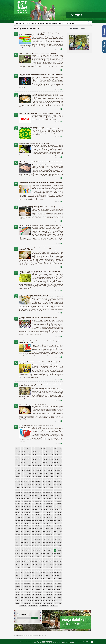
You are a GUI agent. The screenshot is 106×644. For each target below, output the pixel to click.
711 (55, 562)
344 (28, 504)
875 (38, 589)
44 (44, 454)
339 (60, 501)
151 (58, 471)
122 (25, 468)
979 (48, 606)
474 (58, 523)
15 (58, 449)
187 (17, 479)
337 (55, 501)
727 (52, 564)
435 (44, 518)
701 (28, 562)
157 (28, 473)
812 (52, 578)
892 (38, 592)
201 (55, 479)
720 (33, 564)
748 (17, 570)
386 (49, 509)
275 (25, 493)
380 (33, 509)
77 (41, 460)
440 (58, 518)
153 (17, 473)
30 (52, 451)
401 (44, 512)
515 (30, 531)
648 (22, 553)
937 (22, 600)
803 (28, 578)
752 (28, 570)
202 (58, 479)
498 (30, 529)
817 (19, 581)
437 (49, 518)
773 (38, 573)
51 (16, 457)
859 (41, 586)
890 (33, 592)
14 (55, 449)
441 (60, 518)
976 (40, 606)
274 (22, 493)
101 (60, 462)
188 (19, 479)
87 (22, 462)
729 (58, 564)
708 (47, 562)
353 (52, 504)
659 (52, 553)
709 (49, 562)
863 (52, 586)
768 (25, 573)
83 (58, 460)
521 (47, 531)
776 (47, 573)
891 (36, 592)
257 (22, 490)
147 (47, 471)
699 (22, 562)
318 (49, 498)
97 (49, 462)
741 (44, 567)
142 (33, 471)
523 (52, 531)
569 (38, 540)
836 (25, 584)
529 (22, 534)
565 (28, 540)
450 (38, 520)
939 (28, 600)
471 (49, 523)
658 (49, 553)
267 (49, 490)
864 (55, 586)
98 (52, 462)
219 (58, 482)
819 (25, 581)
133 (55, 468)
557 (52, 537)
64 (52, 457)
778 (52, 573)
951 (60, 600)
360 (25, 507)
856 (33, 586)
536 (41, 534)
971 (26, 606)
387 (52, 509)
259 (28, 490)
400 (41, 512)
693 (52, 559)
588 (44, 542)
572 (47, 540)
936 (19, 600)
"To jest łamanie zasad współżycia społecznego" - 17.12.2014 (37, 206)
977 (43, 606)
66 (58, 457)
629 (17, 551)
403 (49, 512)
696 (60, 559)
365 (38, 507)
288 (60, 493)
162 (41, 473)
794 (49, 575)
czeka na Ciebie (73, 622)
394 (25, 512)
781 (60, 573)
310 (28, 498)
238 (17, 487)
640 (47, 551)
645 (60, 551)
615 (25, 548)
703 (33, 562)
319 (52, 498)
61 (44, 457)
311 (30, 498)
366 (41, 507)
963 (47, 603)
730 (60, 564)
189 (22, 479)
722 (38, 564)
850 (17, 586)
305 (60, 495)
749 (19, 570)
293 (28, 495)
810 (47, 578)
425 (17, 518)
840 (36, 584)
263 (38, 490)
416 (38, 515)
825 (41, 581)
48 (55, 454)
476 (17, 526)
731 (17, 567)
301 (49, 495)
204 (17, 482)
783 (19, 575)
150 (55, 471)
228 (36, 484)
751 (25, 570)
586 (38, 542)
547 (25, 537)
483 (36, 526)
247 (41, 487)
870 (25, 589)
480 (28, 526)
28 (47, 451)
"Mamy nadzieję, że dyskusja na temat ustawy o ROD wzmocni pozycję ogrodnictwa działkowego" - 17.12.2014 (40, 272)
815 (60, 578)
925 (36, 598)
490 (55, 526)
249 (47, 487)
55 (27, 457)
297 (38, 495)
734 (25, 567)
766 (19, 573)
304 (58, 495)
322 (60, 498)
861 (47, 586)
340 (17, 504)
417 (41, 515)
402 (47, 512)
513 (25, 531)
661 (58, 553)
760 (49, 570)
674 (47, 556)
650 (28, 553)
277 (30, 493)
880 (52, 589)
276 (28, 493)
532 (30, 534)
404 (52, 512)
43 (41, 454)
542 (58, 534)
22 (30, 451)
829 (52, 581)
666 (25, 556)
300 (47, 495)
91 (33, 462)
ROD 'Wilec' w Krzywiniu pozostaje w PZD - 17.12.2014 (35, 144)
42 (38, 454)
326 (25, 501)
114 (49, 465)
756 (38, 570)
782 (17, 575)
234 (52, 484)
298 (41, 495)
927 (41, 598)
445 (25, 520)
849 (60, 584)
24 (36, 451)
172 (22, 476)
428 (25, 518)
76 (38, 460)
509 (60, 529)
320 (55, 498)
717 (25, 564)
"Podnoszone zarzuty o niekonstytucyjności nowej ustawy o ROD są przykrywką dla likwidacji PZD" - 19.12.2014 (39, 34)
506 (52, 529)
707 (44, 562)
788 (33, 575)
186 (60, 476)
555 (47, 537)
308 (22, 498)
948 (52, 600)
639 (44, 551)
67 (60, 457)
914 (52, 595)
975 (37, 606)
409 (19, 515)
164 (47, 473)
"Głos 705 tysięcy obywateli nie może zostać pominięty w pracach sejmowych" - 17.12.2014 (38, 249)
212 (38, 482)
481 (30, 526)
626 (55, 548)
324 (19, 501)
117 (58, 465)
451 (41, 520)
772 (36, 573)
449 (36, 520)
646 (17, 553)
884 (17, 592)
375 (19, 509)
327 (28, 501)
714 (17, 564)
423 (58, 515)
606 (47, 545)
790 (38, 575)
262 (36, 490)
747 (60, 567)
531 (28, 534)
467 (38, 523)
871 (28, 589)
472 (52, 523)
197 (44, 479)
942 (36, 600)
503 (44, 529)
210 (33, 482)
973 (32, 606)
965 (52, 603)
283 (47, 493)
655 (41, 553)
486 (44, 526)
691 (47, 559)
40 (33, 454)
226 (30, 484)
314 (38, 498)
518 (38, 531)
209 (30, 482)
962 (44, 603)
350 (44, 504)
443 (19, 520)
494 (19, 529)
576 (58, 540)
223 (22, 484)
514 (28, 531)
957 (30, 603)
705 (38, 562)
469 (44, 523)
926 (38, 598)
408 (17, 515)
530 (25, 534)
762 (55, 570)
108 (33, 465)
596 (19, 545)
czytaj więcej (58, 49)
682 (22, 559)
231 (44, 484)
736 (30, 567)
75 (36, 460)
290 (19, 495)
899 (58, 592)
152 (60, 471)
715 (19, 564)
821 (30, 581)
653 (36, 553)
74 (33, 460)
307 (19, 498)
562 (19, 540)
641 (49, 551)
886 (22, 592)
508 (58, 529)
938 (25, 600)
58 (36, 457)
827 (47, 581)
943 (38, 600)
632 (25, 551)
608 (52, 545)
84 (60, 460)
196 (41, 479)
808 (41, 578)
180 (44, 476)
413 (30, 515)
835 (22, 584)
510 (17, 531)
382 (38, 509)
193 (33, 479)
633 (28, 551)
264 (41, 490)
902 (19, 595)
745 (55, 567)
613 (19, 548)
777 (49, 573)
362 (30, 507)
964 (49, 603)
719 (30, 564)
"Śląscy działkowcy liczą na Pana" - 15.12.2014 (32, 405)
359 (22, 507)
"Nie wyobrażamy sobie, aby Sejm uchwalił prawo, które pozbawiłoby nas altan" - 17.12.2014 (40, 162)
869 (22, 589)
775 (44, 573)
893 (41, 592)
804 (30, 578)
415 (36, 515)
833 (17, 584)
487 (47, 526)
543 (60, 534)
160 (36, 473)
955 (25, 603)
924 (33, 598)
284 (49, 493)
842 (41, 584)
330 (36, 501)
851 (19, 586)
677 (55, 556)
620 (38, 548)
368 (47, 507)
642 (52, 551)
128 (41, 468)
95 (44, 462)
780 (58, 573)
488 (49, 526)
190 (25, 479)
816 (17, 581)
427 (22, 518)
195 (38, 479)
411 (25, 515)
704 (36, 562)
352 (49, 504)
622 (44, 548)
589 (47, 542)
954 (22, 603)
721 (36, 564)
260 (30, 490)
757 (41, 570)
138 (22, 471)
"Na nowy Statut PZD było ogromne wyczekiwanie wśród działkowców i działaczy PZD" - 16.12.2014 (40, 385)
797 (58, 575)
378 (28, 509)
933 (58, 598)
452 (44, 520)
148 (49, 471)
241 (25, 487)
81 (52, 460)
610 (58, 545)
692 (49, 559)
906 (30, 595)
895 (47, 592)
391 (17, 512)
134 (58, 468)
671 (38, 556)
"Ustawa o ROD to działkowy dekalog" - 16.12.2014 (34, 295)
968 (60, 603)
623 (47, 548)
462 (25, 523)
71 (25, 460)
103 (19, 465)
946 (47, 600)
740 (41, 567)
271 (60, 490)
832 (60, 581)
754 (33, 570)
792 (44, 575)
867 (17, 589)
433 (38, 518)
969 (21, 606)
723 (41, 564)
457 (58, 520)
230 (41, 484)
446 (28, 520)
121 (22, 468)
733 (22, 567)
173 (25, 476)
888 (28, 592)
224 (25, 484)
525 (58, 531)
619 (36, 548)
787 (30, 575)
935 (17, 600)
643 (55, 551)
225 (28, 484)
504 (47, 529)
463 (28, 523)
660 (55, 553)
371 (55, 507)
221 (17, 484)
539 (49, 534)
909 (38, 595)
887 (25, 592)
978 (45, 606)
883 (60, 589)
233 (49, 484)
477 (19, 526)
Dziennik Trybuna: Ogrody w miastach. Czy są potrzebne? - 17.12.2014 (39, 114)
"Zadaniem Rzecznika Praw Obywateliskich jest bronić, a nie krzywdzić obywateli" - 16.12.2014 (40, 342)
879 (49, 589)
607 (49, 545)
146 (44, 471)
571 (44, 540)
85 (16, 462)
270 (58, 490)
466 (36, 523)
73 (30, 460)
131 (49, 468)
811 (49, 578)
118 (60, 465)
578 (17, 542)
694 (55, 559)
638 (41, 551)
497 (28, 529)
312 (33, 498)
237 (60, 484)
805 (33, 578)
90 (30, 462)
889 (30, 592)
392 (19, 512)
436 (47, 518)
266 (47, 490)
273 (19, 493)
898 (55, 592)
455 (52, 520)
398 (36, 512)
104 (22, 465)
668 (30, 556)
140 (28, 471)
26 (41, 451)
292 (25, 495)
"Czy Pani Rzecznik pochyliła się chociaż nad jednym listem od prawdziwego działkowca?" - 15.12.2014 (37, 426)
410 (22, 515)
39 (30, 454)
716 (22, 564)
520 (44, 531)
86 (19, 462)
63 (49, 457)
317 (47, 498)
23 (33, 451)
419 (47, 515)
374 (17, 509)
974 (34, 606)
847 (55, 584)
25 (38, 451)
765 (17, 573)
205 (19, 482)
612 (17, 548)
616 (28, 548)
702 (30, 562)
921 (25, 598)
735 (28, 567)
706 (41, 562)
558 (55, 537)
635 (33, 551)
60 (41, 457)
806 (36, 578)
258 (25, 490)
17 (16, 451)
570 (41, 540)
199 (49, 479)
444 (22, 520)
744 (52, 567)
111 (41, 465)
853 (25, 586)
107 (30, 465)
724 (44, 564)
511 (19, 531)
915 (55, 595)
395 (28, 512)
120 (19, 468)
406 (58, 512)
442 (17, 520)
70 (22, 460)
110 (38, 465)
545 (19, 537)
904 (25, 595)
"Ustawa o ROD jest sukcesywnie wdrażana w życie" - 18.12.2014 (38, 54)
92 (36, 462)
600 (30, 545)
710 (52, 562)
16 (60, 449)
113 (47, 465)
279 (36, 493)
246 (38, 487)
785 (25, 575)
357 (17, 507)
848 (58, 584)
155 (22, 473)
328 (30, 501)
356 (60, 504)
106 (28, 465)
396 (30, 512)
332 (41, 501)
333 (44, 501)
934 (60, 598)
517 (36, 531)
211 (36, 482)
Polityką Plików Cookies (47, 641)
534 (36, 534)
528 (19, 534)
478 (22, 526)
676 (52, 556)
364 (36, 507)
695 (58, 559)
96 (47, 462)
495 (22, 529)
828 (49, 581)
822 (33, 581)
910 (41, 595)
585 (36, 542)
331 (38, 501)
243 (30, 487)
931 (52, 598)
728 (55, 564)
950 (58, 600)
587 (41, 542)
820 (28, 581)
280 (38, 493)
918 (17, 598)
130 (47, 468)
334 (47, 501)
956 (28, 603)
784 (22, 575)
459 (17, 523)
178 (38, 476)
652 (33, 553)
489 (52, 526)
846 (52, 584)
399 (38, 512)
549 (30, 537)
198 (47, 479)
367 (44, 507)
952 (17, 603)
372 (58, 507)
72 (27, 460)
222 (19, 484)
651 (30, 553)
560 (60, 537)
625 (52, 548)
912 (47, 595)
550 (33, 537)
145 (41, 471)
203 (60, 479)
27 (44, 451)
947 (49, 600)
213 (41, 482)
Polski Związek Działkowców (30, 635)
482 (33, 526)
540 (52, 534)
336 (52, 501)
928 (44, 598)
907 (33, 595)
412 (28, 515)
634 (30, 551)
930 (49, 598)
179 (41, 476)
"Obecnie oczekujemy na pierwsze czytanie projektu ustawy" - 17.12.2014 (41, 226)
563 (22, 540)
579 (19, 542)
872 (30, 589)
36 (22, 454)
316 (44, 498)
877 (44, 589)
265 (44, 490)
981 (54, 606)
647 (19, 553)
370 (52, 507)
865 (58, 586)
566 (30, 540)
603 (38, 545)
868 (19, 589)
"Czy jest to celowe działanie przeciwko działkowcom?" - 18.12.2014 (39, 94)
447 (30, 520)
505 (49, 529)
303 (55, 495)
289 (17, 495)
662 (60, 553)
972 (29, 606)
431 (33, 518)
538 (47, 534)
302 (52, 495)
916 (58, 595)
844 (47, 584)
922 (28, 598)
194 (36, 479)
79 (47, 460)
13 (52, 449)
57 (33, 457)
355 (58, 504)
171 (19, 476)
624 (49, 548)
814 (58, 578)
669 (33, 556)
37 (25, 454)
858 (38, 586)
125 (33, 468)
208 (28, 482)
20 (25, 451)
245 (36, 487)
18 (19, 451)
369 (49, 507)
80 (49, 460)
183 (52, 476)
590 (49, 542)
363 (33, 507)
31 (55, 451)
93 (38, 462)
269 (55, 490)
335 (49, 501)
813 (55, 578)
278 (33, 493)
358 (19, 507)
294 (30, 495)
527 (17, 534)
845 (49, 584)
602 (36, 545)
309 (25, 498)
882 (58, 589)
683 (25, 559)
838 (30, 584)
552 (38, 537)
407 (60, 512)
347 (36, 504)
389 (58, 509)
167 (55, 473)
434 (41, 518)
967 (58, 603)
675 (49, 556)
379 (30, 509)
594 (60, 542)
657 (47, 553)
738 (36, 567)
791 (41, 575)
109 (36, 465)
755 (36, 570)
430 (30, 518)
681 (19, 559)
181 (47, 476)
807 (38, 578)
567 (33, 540)
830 (55, 581)
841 (38, 584)
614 (22, 548)
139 (25, 471)
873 (33, 589)
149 (52, 471)
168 (58, 473)
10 (44, 449)
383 (41, 509)
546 (22, 537)
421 (52, 515)
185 (58, 476)
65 (55, 457)
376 (22, 509)
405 (55, 512)
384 (44, 509)
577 (60, 540)
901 (17, 595)
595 (17, 545)
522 (49, 531)
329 (33, 501)
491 (58, 526)
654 (38, 553)
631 (22, 551)
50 (60, 454)
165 (49, 473)
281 (41, 493)
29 (49, 451)
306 (17, 498)
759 (47, 570)
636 (36, 551)
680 (17, 559)
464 (30, 523)
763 (58, 570)
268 (52, 490)
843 (44, 584)
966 (55, 603)
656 (44, 553)
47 (52, 454)
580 (22, 542)
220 (60, 482)
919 (19, 598)
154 (19, 473)
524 (55, 531)
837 (28, 584)
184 (55, 476)
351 (47, 504)
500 (36, 529)
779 (55, 573)
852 (22, 586)
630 (19, 551)
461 (22, 523)
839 (33, 584)
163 (44, 473)
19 (22, 451)
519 (41, 531)
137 (19, 471)
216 (49, 482)
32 (58, 451)
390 (60, 509)
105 (25, 465)
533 (33, 534)
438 (52, 518)
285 (52, 493)
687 (36, 559)
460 (19, 523)
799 (17, 578)
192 (30, 479)
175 (30, 476)
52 (19, 457)
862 (49, 586)
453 (47, 520)
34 (16, 454)
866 (60, 586)
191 (28, 479)
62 (47, 457)
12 (49, 449)
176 (33, 476)
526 (60, 531)
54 (25, 457)
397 (33, 512)
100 (58, 462)
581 (25, 542)
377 (25, 509)
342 (22, 504)
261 (33, 490)
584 (33, 542)
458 (60, 520)
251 (52, 487)
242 (28, 487)
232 (47, 484)
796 (55, 575)
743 (49, 567)
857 (36, 586)
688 (38, 559)
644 (58, 551)
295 (33, 495)
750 (22, 570)
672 (41, 556)
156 (25, 473)
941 (33, 600)
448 (33, 520)
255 (17, 490)
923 (30, 598)
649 (25, 553)
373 (60, 507)
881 (55, 589)
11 (47, 449)
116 (55, 465)
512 (22, 531)
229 (38, 484)
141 (30, 471)
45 (47, 454)
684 (28, 559)
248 (44, 487)
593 (58, 542)
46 (49, 454)
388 (55, 509)
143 (36, 471)
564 (25, 540)
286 (55, 493)
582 (28, 542)
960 (38, 603)
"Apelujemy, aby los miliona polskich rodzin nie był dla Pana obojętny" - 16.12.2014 (40, 362)
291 (22, 495)
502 (41, 529)
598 (25, 545)
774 (41, 573)
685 (30, 559)
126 (36, 468)
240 (22, 487)
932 (55, 598)
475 (60, 523)
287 (58, 493)
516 (33, 531)
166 (52, 473)
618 (33, 548)
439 (55, 518)
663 (17, 556)
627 (58, 548)
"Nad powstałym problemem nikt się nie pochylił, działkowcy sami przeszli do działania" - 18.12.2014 (41, 75)
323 (17, 501)
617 (30, 548)
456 (55, 520)
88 (25, 462)
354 (55, 504)
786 (28, 575)
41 (36, 454)
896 (49, 592)
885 (19, 592)
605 (44, 545)
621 (41, 548)
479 (25, 526)
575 (55, 540)
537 (44, 534)
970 (23, 606)
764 (60, 570)
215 (47, 482)
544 (17, 537)
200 (52, 479)
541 (55, 534)
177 (36, 476)
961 (41, 603)
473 (55, 523)
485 (41, 526)
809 (44, 578)
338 (58, 501)
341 (19, 504)
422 (55, 515)
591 (52, 542)
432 (36, 518)
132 (52, 468)
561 (17, 540)
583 (30, 542)
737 (33, 567)
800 (19, 578)
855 (30, 586)
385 (47, 509)
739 (38, 567)
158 (30, 473)
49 (58, 454)
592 (55, 542)
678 (58, 556)
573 (49, 540)
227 (33, 484)
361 (28, 507)
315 (41, 498)
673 (44, 556)
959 (36, 603)
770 (30, 573)
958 (33, 603)
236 (58, 484)
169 (60, 473)
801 (22, 578)
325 (22, 501)
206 (22, 482)
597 (22, 545)
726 (49, 564)
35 (19, 454)
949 (55, 600)
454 (49, 520)
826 (44, 581)
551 (36, 537)
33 (60, 451)
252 (55, 487)
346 (33, 504)
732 (19, 567)
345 (30, 504)
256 (19, 490)
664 (19, 556)
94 (41, 462)
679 (60, 556)
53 (22, 457)
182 (49, 476)
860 (44, 586)
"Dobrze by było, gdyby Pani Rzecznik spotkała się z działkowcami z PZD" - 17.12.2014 (41, 183)
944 (41, 600)
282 (44, 493)
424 (60, 515)
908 (36, 595)
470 (47, 523)
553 (41, 537)
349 (41, 504)
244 (33, 487)
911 (44, 595)
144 (38, 471)
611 (60, 545)
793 (47, 575)
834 (19, 584)
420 (49, 515)
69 (19, 460)
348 (38, 504)
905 (28, 595)
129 (44, 468)
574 (52, 540)
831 (58, 581)
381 (36, 509)
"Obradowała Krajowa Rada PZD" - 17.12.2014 (32, 127)
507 (55, 529)
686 (33, 559)
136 (17, 471)
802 (25, 578)
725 (47, 564)
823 (36, 581)
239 (19, 487)
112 (44, 465)
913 (49, 595)
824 (38, 581)
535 (38, 534)
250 (49, 487)
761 (52, 570)
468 (41, 523)
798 (60, 575)
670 (36, 556)
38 (27, 454)
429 (28, 518)
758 (44, 570)
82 (55, 460)
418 (44, 515)
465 (33, 523)
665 (22, 556)
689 (41, 559)
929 (47, 598)
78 (44, 460)
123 (28, 468)
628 (60, 548)
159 (33, 473)
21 (27, 451)
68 (16, 460)
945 (44, 600)
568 (36, 540)
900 (60, 592)
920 (22, 598)
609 (55, 545)
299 (44, 495)
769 (28, 573)
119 (17, 468)
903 (22, 595)
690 (44, 559)
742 (47, 567)
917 (60, 595)
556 (49, 537)
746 (58, 567)
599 (28, 545)
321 (58, 498)
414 (33, 515)
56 (30, 457)
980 (51, 606)
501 (38, 529)
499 (33, 529)
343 (25, 504)
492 (60, 526)
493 (17, 529)
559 (58, 537)
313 (36, 498)
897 (52, 592)
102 (17, 465)
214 (44, 482)
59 (38, 457)
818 (22, 581)
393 (22, 512)
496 (25, 529)
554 (44, 537)
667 (28, 556)
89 (27, 462)
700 (25, 562)
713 (60, 562)
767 (22, 573)
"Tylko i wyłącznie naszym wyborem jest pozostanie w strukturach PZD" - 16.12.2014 (41, 318)
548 (28, 537)
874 (36, 589)
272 (17, 493)
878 (47, 589)
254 (60, 487)
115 (52, 465)
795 (52, 575)
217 (52, 482)
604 (41, 545)
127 (38, 468)
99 (55, 462)
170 (17, 476)
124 (30, 468)
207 (25, 482)
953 (19, 603)
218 (55, 482)
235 (55, 484)
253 (58, 487)
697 (17, 562)
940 (30, 600)
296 (36, 495)
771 (33, 573)
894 (44, 592)
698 (19, 562)
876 (41, 589)
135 (60, 468)
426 (19, 518)
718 (28, 564)
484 (38, 526)
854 (28, 586)
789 (36, 575)
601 (33, 545)
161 (38, 473)
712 (58, 562)
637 (38, 551)
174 (28, 476)
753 (30, 570)
